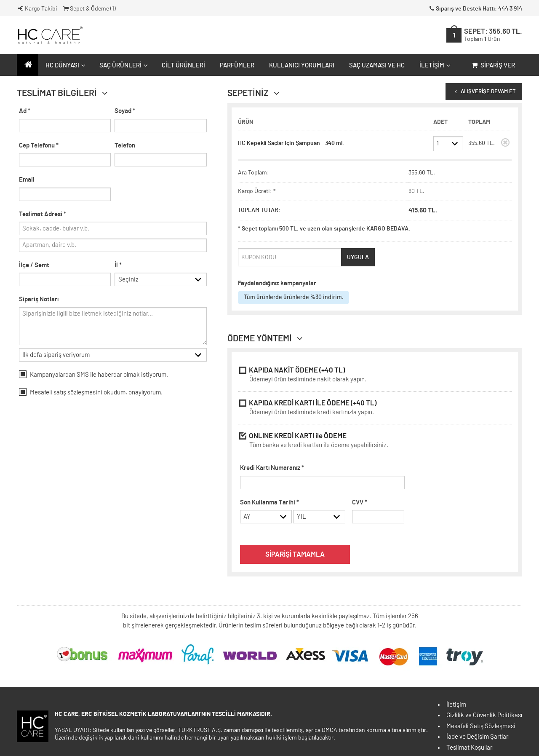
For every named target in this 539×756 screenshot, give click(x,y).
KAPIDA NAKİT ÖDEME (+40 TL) (375, 376)
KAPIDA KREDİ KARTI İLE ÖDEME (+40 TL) (375, 409)
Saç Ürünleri (123, 66)
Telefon (125, 146)
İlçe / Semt (34, 265)
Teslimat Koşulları (470, 748)
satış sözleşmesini (78, 394)
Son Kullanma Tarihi (269, 503)
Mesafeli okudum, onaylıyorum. (91, 394)
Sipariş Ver (492, 66)
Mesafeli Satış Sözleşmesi (481, 726)
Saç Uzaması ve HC (377, 66)
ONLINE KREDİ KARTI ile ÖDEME (375, 441)
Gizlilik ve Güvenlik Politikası (484, 715)
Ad (25, 111)
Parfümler (237, 66)
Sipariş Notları (39, 300)
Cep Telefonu (39, 146)
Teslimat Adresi (43, 214)
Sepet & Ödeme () (89, 9)
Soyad (125, 111)
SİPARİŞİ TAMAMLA (295, 555)
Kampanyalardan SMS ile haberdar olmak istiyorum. (93, 376)
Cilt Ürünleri (183, 66)
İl (118, 265)
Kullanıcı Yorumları (302, 66)
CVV (360, 503)
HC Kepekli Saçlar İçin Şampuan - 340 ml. (291, 143)
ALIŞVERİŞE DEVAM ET (484, 92)
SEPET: (493, 35)
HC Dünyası (64, 66)
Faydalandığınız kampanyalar (277, 283)
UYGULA (358, 257)
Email (27, 180)
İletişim (434, 66)
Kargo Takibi (37, 9)
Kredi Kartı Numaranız (272, 468)
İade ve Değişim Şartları (478, 737)
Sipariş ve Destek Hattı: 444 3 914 (475, 9)
